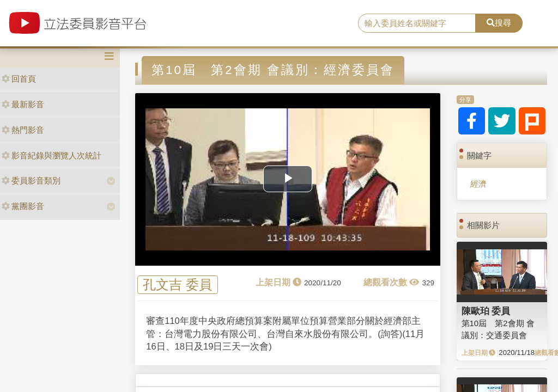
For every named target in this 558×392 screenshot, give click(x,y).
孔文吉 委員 (177, 285)
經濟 (478, 184)
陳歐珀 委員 (486, 311)
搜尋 (499, 23)
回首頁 (19, 79)
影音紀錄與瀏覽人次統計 (51, 155)
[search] (417, 23)
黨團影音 (23, 206)
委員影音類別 (31, 180)
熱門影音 (23, 130)
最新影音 (23, 104)
